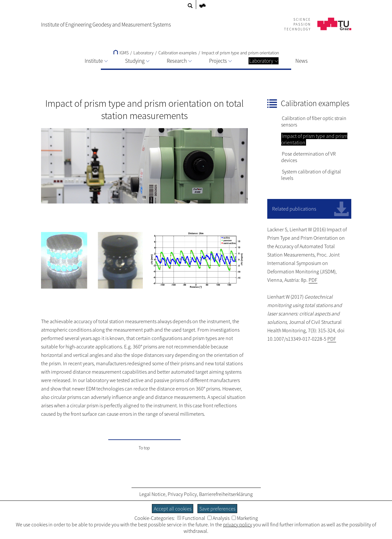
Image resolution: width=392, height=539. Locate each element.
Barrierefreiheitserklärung (226, 494)
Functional (191, 518)
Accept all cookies (173, 509)
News (302, 61)
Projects (220, 61)
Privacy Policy (182, 494)
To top (144, 448)
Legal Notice (152, 494)
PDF (313, 280)
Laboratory (264, 61)
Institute (96, 61)
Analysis (218, 518)
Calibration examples (178, 53)
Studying (137, 61)
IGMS (121, 53)
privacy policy (238, 524)
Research (179, 61)
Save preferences (217, 509)
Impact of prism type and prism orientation (240, 53)
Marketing (245, 518)
